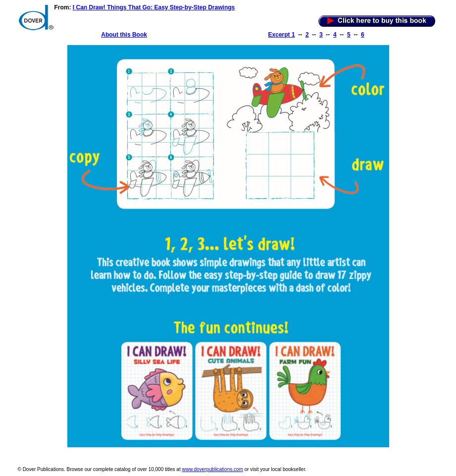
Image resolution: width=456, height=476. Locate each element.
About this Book (124, 35)
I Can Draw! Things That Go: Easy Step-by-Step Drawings (154, 7)
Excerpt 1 (282, 35)
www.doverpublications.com (212, 469)
